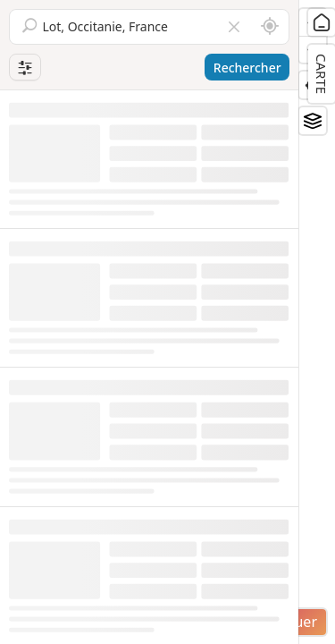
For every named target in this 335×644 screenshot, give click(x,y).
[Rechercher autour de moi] (270, 27)
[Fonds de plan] (313, 121)
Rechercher (247, 68)
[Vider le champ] (234, 27)
